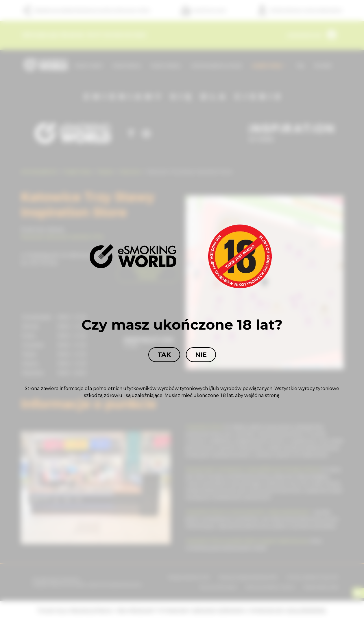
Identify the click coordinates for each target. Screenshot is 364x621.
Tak (164, 355)
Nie (201, 355)
